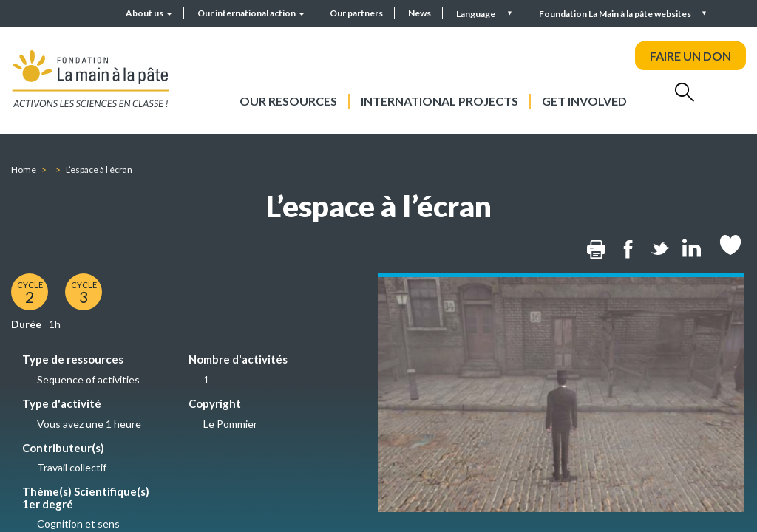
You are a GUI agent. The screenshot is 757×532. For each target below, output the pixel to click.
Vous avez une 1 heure (89, 424)
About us (149, 13)
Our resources (288, 101)
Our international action (251, 13)
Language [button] (476, 14)
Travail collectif (72, 467)
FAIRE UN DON (690, 56)
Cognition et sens (78, 524)
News (420, 13)
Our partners (356, 13)
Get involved (584, 101)
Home (24, 170)
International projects (439, 101)
